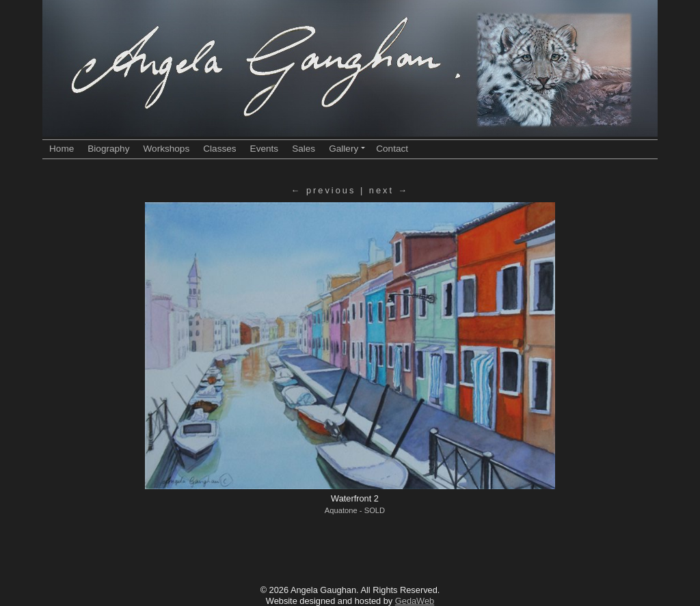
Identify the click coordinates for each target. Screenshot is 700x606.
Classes (219, 149)
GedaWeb (415, 601)
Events (265, 149)
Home (62, 149)
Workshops (166, 149)
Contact (392, 149)
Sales (304, 149)
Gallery (347, 149)
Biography (108, 149)
